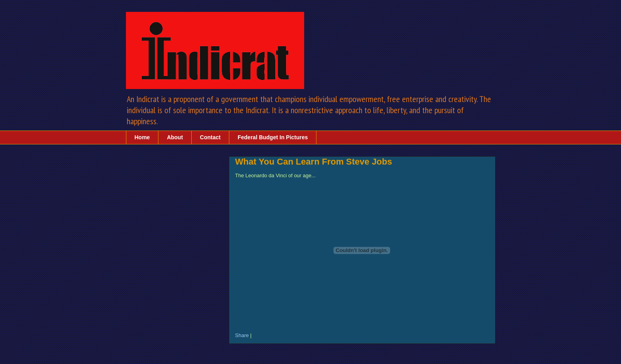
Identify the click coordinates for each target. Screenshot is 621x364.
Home (142, 137)
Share (242, 335)
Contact (210, 137)
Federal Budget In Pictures (273, 137)
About (175, 137)
